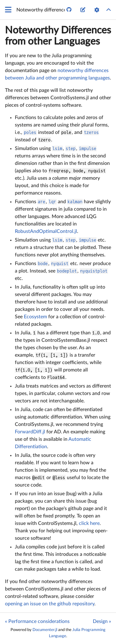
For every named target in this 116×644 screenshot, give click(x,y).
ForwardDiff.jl (30, 432)
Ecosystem (35, 317)
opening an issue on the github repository (50, 604)
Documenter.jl (45, 630)
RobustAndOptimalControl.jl (46, 231)
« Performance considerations (37, 621)
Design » (102, 621)
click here (89, 523)
